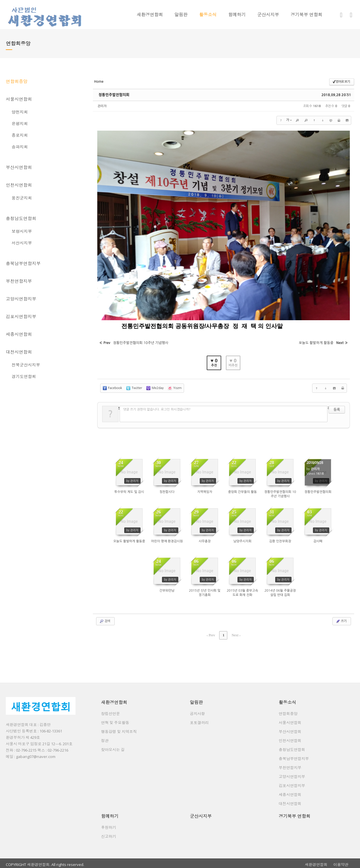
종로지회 (20, 135)
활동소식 (208, 15)
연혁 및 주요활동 (115, 720)
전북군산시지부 (26, 365)
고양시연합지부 (21, 299)
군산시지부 (268, 15)
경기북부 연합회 (306, 15)
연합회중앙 (17, 81)
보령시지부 (22, 231)
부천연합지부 (19, 281)
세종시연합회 (19, 334)
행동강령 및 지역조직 (119, 729)
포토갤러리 (199, 720)
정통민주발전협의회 (113, 95)
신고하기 (109, 834)
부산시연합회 (19, 167)
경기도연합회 (24, 376)
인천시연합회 (19, 185)
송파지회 (20, 147)
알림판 (181, 15)
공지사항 (197, 711)
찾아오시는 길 (113, 747)
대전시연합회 (19, 352)
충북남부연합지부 (23, 263)
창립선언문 (110, 711)
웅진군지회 (22, 198)
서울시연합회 (19, 99)
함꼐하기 (237, 15)
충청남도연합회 (21, 218)
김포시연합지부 (21, 316)
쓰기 (341, 619)
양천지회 (20, 112)
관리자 (102, 106)
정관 (105, 738)
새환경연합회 (150, 15)
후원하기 (109, 825)
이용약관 (341, 862)
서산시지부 (22, 243)
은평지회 (20, 124)
